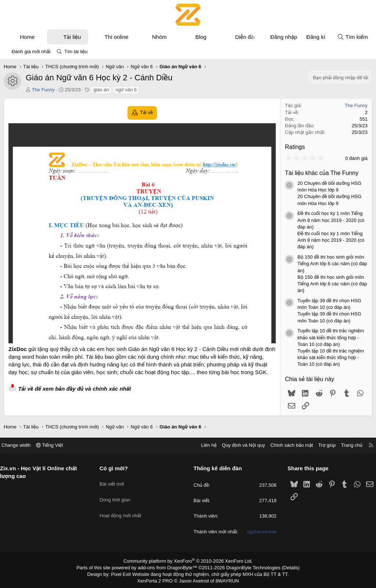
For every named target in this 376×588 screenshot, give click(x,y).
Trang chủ (346, 445)
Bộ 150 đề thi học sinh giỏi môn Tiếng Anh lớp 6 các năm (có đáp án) (332, 264)
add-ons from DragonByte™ (169, 567)
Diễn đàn (246, 37)
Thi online (117, 37)
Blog (201, 37)
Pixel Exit (126, 573)
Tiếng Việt (55, 445)
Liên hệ (203, 445)
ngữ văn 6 (126, 90)
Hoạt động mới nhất (123, 507)
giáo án (101, 90)
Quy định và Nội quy (238, 445)
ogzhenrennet (259, 532)
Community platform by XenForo (188, 561)
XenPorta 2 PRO (157, 579)
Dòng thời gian (118, 494)
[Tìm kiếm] (352, 37)
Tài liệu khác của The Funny (322, 173)
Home (27, 37)
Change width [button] (22, 445)
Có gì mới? (117, 468)
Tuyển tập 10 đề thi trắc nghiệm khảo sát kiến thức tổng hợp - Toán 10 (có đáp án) (331, 337)
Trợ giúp (321, 445)
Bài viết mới (115, 481)
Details (283, 567)
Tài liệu (72, 37)
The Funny (43, 90)
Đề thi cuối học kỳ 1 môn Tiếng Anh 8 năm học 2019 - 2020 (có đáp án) (331, 220)
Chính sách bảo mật (286, 445)
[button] (41, 37)
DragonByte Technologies (248, 567)
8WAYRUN (224, 579)
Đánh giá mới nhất (31, 52)
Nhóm (159, 37)
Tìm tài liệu (76, 52)
